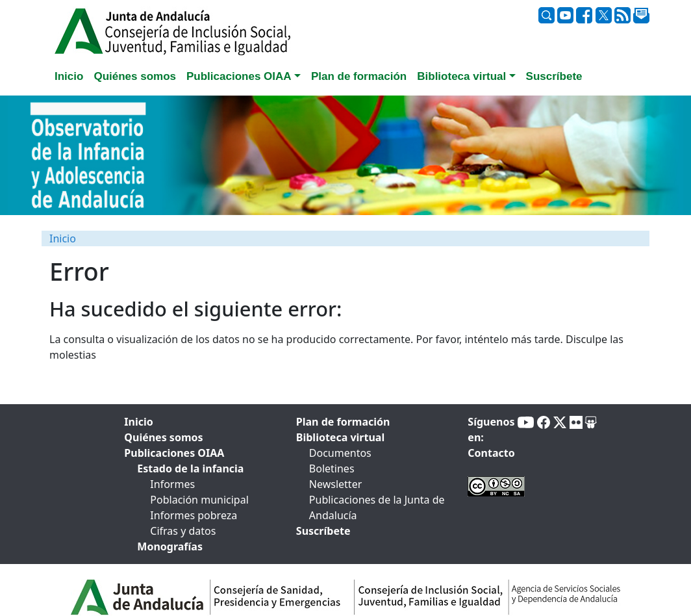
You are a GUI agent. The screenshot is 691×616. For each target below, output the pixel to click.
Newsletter (335, 484)
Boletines (332, 468)
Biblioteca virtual (340, 437)
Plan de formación (343, 422)
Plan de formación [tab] (359, 76)
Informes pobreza (194, 515)
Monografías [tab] (170, 546)
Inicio (63, 238)
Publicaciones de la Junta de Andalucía (377, 507)
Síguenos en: (491, 430)
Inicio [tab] (69, 76)
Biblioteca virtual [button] (461, 76)
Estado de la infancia (190, 468)
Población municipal (199, 500)
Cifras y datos (183, 531)
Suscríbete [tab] (554, 76)
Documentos (340, 453)
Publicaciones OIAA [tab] (174, 453)
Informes (172, 484)
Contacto (491, 453)
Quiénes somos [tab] (135, 76)
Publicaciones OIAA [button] (239, 76)
